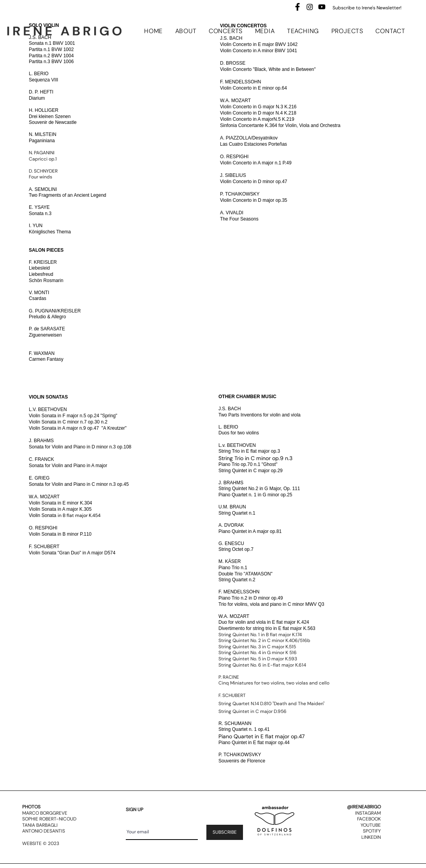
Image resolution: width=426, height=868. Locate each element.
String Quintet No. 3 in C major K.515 (257, 647)
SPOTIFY (372, 831)
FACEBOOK (369, 819)
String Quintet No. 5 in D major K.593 (258, 659)
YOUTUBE (371, 825)
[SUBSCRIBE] (225, 832)
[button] (188, 31)
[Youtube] (322, 7)
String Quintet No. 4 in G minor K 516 (258, 653)
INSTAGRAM (368, 813)
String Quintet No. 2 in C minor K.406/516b (264, 640)
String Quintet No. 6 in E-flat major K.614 (262, 665)
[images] (298, 7)
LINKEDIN (371, 837)
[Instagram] (310, 7)
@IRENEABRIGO (364, 807)
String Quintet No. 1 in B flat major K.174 (260, 635)
